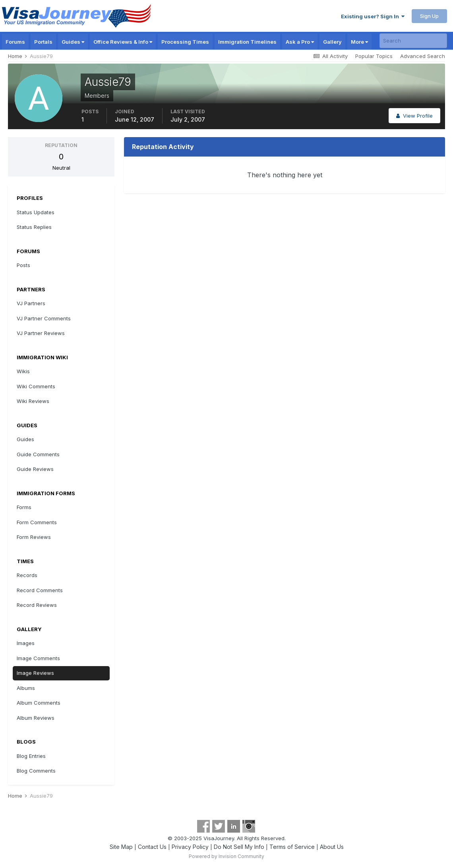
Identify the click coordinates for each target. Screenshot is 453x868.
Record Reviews (37, 605)
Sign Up (429, 16)
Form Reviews (34, 537)
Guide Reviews (35, 469)
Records (27, 575)
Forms (24, 507)
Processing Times (185, 42)
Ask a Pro (300, 42)
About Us (332, 847)
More (359, 42)
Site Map (121, 847)
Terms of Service (292, 847)
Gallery (332, 42)
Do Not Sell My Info (239, 847)
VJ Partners (31, 303)
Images (26, 643)
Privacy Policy (190, 847)
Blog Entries (31, 756)
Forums (15, 42)
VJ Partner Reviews (41, 333)
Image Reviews (35, 673)
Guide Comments (38, 454)
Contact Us (152, 847)
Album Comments (39, 703)
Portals (43, 42)
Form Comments (37, 522)
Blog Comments (36, 771)
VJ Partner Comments (44, 318)
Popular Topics (374, 56)
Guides (73, 42)
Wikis (23, 371)
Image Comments (38, 658)
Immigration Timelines (247, 42)
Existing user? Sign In (373, 16)
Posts (23, 265)
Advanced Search (423, 56)
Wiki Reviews (33, 401)
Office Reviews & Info (123, 42)
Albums (26, 688)
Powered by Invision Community (226, 856)
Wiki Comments (36, 386)
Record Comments (40, 590)
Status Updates (36, 212)
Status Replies (34, 227)
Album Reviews (36, 718)
